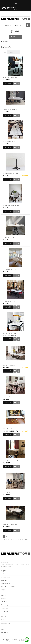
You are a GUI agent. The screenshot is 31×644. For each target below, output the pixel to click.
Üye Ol (18, 10)
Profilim (3, 620)
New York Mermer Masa (9, 333)
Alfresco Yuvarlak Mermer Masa (11, 205)
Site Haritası (4, 611)
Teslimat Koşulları (6, 577)
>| (12, 536)
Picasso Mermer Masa (9, 142)
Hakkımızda (4, 574)
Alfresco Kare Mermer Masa (10, 173)
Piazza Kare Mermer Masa (10, 397)
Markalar (4, 598)
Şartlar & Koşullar (6, 583)
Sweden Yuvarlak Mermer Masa (11, 461)
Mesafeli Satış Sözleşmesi (8, 587)
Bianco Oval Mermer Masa (10, 78)
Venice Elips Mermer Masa (10, 525)
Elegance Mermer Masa (9, 301)
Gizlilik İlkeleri (5, 580)
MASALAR (6, 41)
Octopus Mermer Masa (9, 365)
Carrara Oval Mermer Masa (10, 110)
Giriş (14, 10)
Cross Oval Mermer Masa (10, 269)
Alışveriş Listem (5, 629)
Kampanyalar (5, 608)
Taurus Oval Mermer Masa (10, 493)
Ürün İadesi (4, 626)
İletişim (3, 590)
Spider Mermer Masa (9, 429)
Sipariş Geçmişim (6, 623)
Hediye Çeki (4, 602)
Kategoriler (16, 37)
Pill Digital (5, 639)
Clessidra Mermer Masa (9, 237)
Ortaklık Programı (6, 605)
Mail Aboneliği (5, 633)
